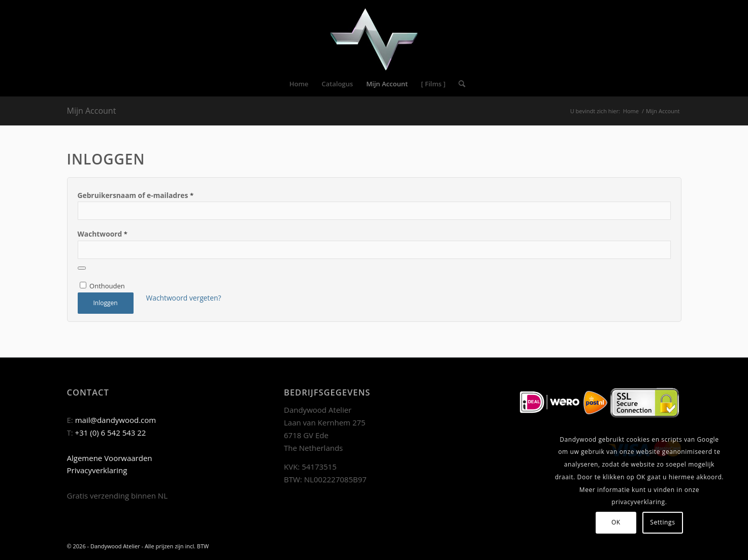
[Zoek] (459, 84)
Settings (662, 522)
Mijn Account (92, 111)
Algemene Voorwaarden (110, 458)
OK (616, 522)
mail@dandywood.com (116, 420)
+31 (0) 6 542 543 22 (111, 433)
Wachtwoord (103, 234)
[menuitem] (299, 84)
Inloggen (105, 303)
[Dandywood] (374, 36)
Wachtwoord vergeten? (184, 298)
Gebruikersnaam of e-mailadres (136, 195)
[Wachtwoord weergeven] (82, 268)
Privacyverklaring (97, 470)
